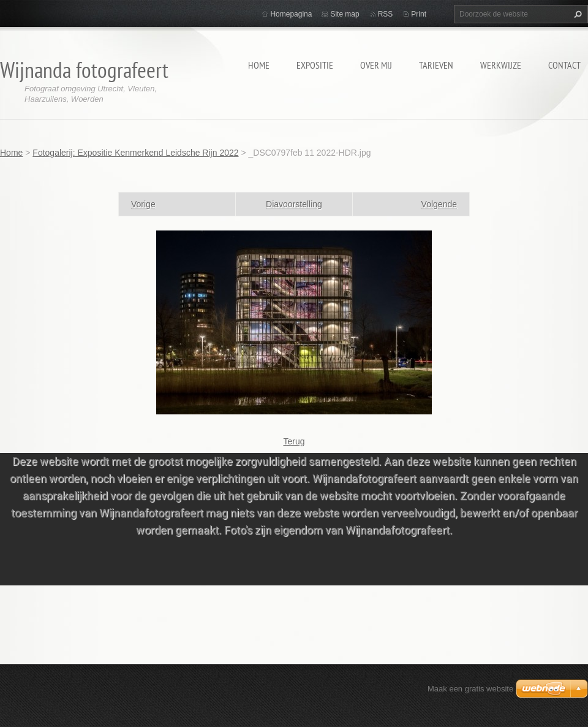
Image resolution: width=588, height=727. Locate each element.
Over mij (376, 65)
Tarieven (436, 65)
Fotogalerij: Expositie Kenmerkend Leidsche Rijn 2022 (135, 153)
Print (419, 14)
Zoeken (576, 14)
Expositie (315, 65)
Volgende (439, 204)
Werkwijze (501, 65)
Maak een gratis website (470, 689)
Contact (564, 65)
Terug (294, 441)
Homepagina (291, 14)
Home (259, 65)
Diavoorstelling (294, 204)
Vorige (143, 204)
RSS (386, 14)
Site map (345, 14)
